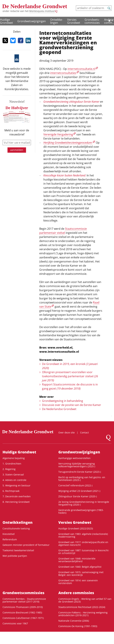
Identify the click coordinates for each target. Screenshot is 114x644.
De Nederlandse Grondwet (35, 6)
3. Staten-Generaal (13, 475)
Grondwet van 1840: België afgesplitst (80, 567)
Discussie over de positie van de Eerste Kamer (72, 405)
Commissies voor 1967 (15, 623)
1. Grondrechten (12, 464)
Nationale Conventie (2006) (74, 621)
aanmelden (17, 150)
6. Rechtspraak (11, 491)
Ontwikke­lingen (56, 21)
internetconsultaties (63, 73)
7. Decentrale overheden (17, 496)
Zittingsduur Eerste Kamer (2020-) (78, 496)
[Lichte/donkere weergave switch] (110, 21)
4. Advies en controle (14, 480)
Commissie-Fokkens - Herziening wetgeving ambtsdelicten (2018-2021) (83, 614)
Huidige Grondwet (19, 452)
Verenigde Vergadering (58, 134)
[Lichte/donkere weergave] (110, 21)
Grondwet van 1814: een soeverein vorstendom (78, 582)
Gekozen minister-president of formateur (26, 545)
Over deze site (67, 432)
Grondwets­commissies (92, 21)
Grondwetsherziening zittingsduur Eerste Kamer (71, 102)
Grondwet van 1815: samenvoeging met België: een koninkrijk (81, 574)
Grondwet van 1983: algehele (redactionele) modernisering (83, 535)
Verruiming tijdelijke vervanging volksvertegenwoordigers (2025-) (77, 465)
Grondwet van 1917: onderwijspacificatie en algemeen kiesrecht (83, 543)
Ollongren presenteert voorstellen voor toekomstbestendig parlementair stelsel (70, 376)
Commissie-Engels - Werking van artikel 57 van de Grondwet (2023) (85, 600)
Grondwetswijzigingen (32, 21)
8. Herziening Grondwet (16, 502)
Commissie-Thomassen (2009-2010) (23, 607)
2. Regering (9, 469)
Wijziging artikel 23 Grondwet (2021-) (79, 491)
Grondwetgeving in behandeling (63, 401)
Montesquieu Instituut (42, 11)
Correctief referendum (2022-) (75, 485)
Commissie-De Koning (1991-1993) (78, 626)
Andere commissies (76, 593)
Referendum (10, 539)
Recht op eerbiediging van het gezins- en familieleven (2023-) (82, 479)
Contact (84, 432)
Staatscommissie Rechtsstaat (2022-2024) (82, 607)
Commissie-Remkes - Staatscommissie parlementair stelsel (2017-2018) (24, 600)
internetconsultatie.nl (81, 69)
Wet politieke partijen (15, 556)
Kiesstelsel (9, 534)
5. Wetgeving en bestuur (17, 485)
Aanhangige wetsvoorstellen (74, 458)
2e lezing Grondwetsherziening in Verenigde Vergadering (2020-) (84, 503)
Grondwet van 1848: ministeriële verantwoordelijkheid (77, 560)
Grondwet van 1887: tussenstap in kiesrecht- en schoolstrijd (84, 552)
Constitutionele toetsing (16, 528)
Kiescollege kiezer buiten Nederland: (65, 175)
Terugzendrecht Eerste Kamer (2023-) (80, 472)
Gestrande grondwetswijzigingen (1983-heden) (81, 511)
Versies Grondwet (74, 21)
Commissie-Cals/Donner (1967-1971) (23, 618)
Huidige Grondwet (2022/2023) (76, 528)
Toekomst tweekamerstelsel (18, 550)
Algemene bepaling (14, 458)
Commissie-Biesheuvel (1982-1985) (22, 612)
